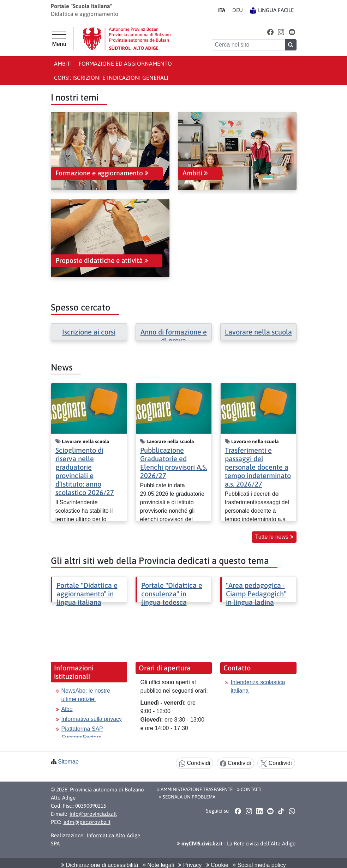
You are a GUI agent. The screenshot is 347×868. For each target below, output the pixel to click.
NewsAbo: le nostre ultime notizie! (86, 695)
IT (222, 10)
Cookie (217, 865)
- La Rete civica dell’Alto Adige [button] (236, 843)
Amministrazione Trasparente (195, 789)
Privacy (190, 865)
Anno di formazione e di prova (174, 336)
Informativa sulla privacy (92, 719)
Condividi (195, 763)
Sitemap (68, 762)
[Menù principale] (59, 39)
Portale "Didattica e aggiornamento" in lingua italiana (87, 594)
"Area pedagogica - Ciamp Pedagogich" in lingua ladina (256, 594)
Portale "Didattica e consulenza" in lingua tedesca (172, 594)
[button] (270, 32)
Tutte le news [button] (274, 537)
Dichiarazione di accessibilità (100, 865)
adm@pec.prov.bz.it (87, 822)
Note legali (158, 865)
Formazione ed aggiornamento (125, 64)
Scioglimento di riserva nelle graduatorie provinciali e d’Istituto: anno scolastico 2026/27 (85, 471)
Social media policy (259, 865)
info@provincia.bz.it (93, 814)
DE (238, 10)
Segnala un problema (187, 797)
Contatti (249, 789)
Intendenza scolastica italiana (258, 686)
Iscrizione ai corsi (89, 332)
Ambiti (63, 64)
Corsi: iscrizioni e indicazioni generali (111, 78)
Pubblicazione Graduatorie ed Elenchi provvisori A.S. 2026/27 (174, 463)
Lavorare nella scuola (258, 332)
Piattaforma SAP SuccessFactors (82, 733)
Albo (67, 709)
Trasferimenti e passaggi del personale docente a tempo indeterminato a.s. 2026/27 (258, 467)
